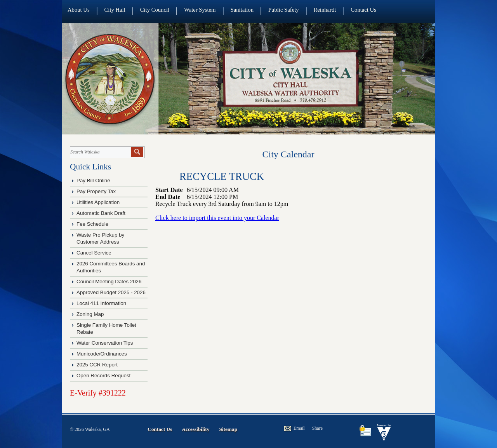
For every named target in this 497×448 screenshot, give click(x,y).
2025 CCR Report (97, 365)
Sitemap (228, 429)
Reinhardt (325, 10)
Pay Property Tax (96, 191)
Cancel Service (94, 253)
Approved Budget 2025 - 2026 (111, 292)
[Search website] (100, 152)
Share (317, 428)
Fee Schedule (92, 224)
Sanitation (242, 10)
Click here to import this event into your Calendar (217, 218)
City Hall (115, 10)
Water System (200, 10)
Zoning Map (90, 314)
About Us (79, 10)
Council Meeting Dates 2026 (109, 282)
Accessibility (195, 429)
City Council (155, 10)
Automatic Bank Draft (102, 213)
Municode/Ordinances (102, 354)
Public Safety (284, 10)
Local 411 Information (101, 303)
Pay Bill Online (93, 180)
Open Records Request (103, 376)
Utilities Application (98, 202)
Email (299, 428)
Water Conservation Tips (105, 343)
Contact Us (363, 10)
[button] (137, 152)
